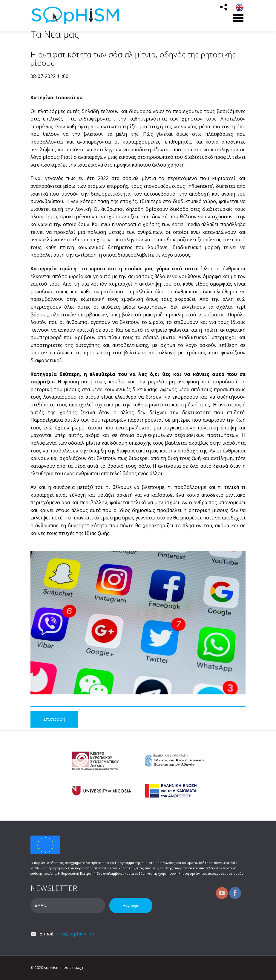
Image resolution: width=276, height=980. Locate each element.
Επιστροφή (54, 719)
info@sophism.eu (75, 934)
